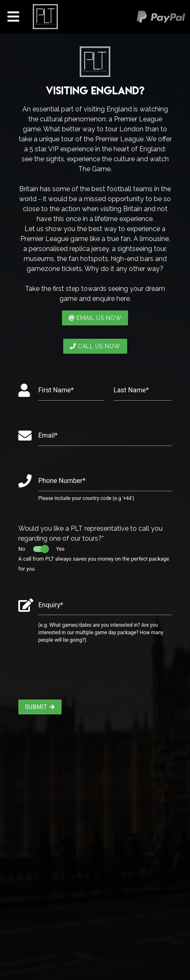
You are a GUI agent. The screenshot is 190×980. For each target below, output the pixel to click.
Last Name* (131, 390)
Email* (48, 435)
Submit (40, 707)
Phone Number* (62, 481)
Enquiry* (51, 605)
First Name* (56, 390)
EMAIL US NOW (95, 318)
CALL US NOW (95, 346)
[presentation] (81, 675)
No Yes (41, 549)
